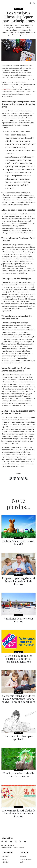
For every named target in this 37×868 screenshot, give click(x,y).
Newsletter (5, 856)
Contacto (4, 859)
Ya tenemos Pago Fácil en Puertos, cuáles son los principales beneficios (18, 659)
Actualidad (19, 9)
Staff (22, 862)
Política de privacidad (19, 847)
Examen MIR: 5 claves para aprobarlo (18, 737)
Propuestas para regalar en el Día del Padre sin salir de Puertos (18, 581)
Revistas (23, 856)
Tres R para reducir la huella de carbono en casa (18, 775)
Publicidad (5, 862)
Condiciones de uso (7, 847)
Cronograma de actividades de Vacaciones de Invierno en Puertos (19, 813)
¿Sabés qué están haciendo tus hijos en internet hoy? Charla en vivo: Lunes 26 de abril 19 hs (18, 699)
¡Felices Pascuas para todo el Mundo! (18, 543)
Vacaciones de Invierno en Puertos (18, 620)
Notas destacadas (26, 859)
